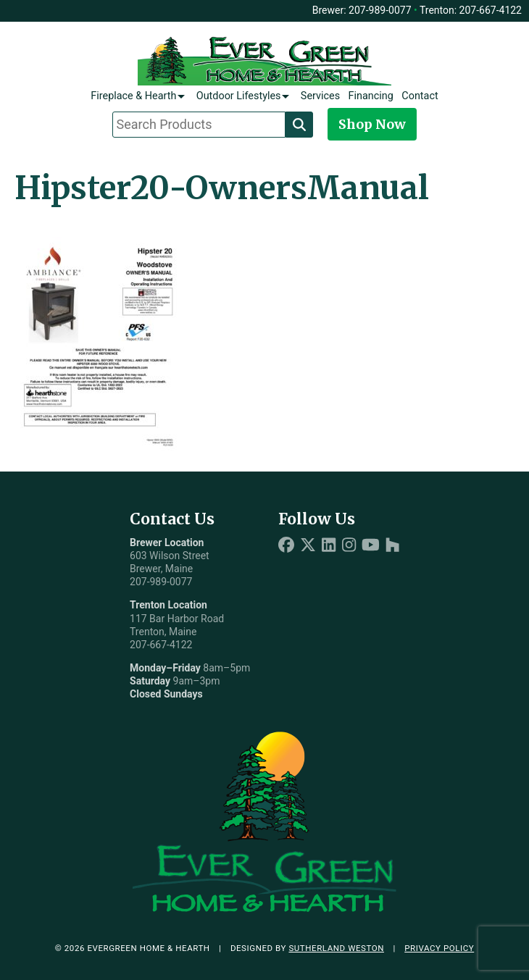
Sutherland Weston (336, 948)
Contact (420, 96)
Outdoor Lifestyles (239, 96)
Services (320, 96)
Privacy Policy (439, 948)
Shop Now (372, 124)
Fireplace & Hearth (133, 96)
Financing (371, 96)
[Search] (299, 125)
